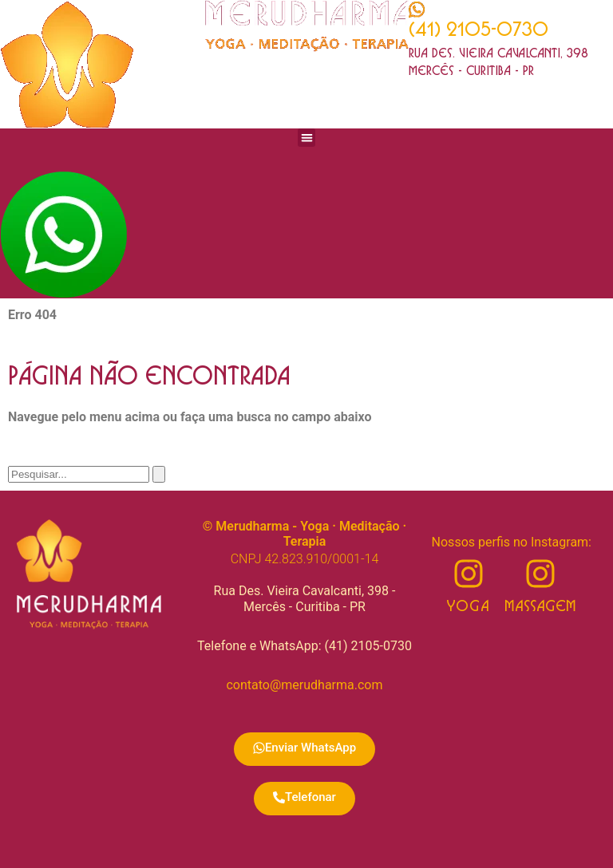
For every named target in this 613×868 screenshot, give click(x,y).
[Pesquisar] (159, 474)
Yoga (468, 607)
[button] (307, 138)
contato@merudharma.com (304, 685)
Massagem (540, 607)
